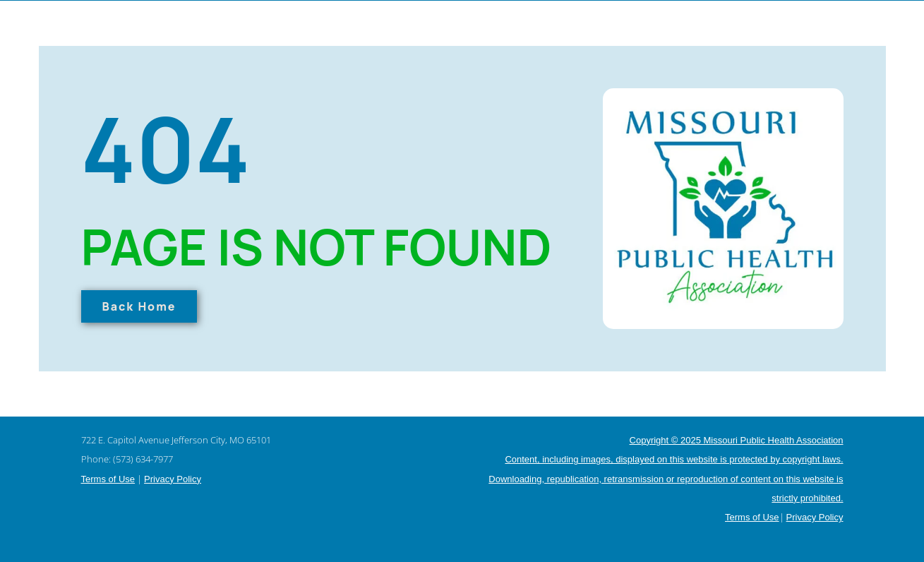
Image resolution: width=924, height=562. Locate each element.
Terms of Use (108, 479)
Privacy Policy (173, 479)
